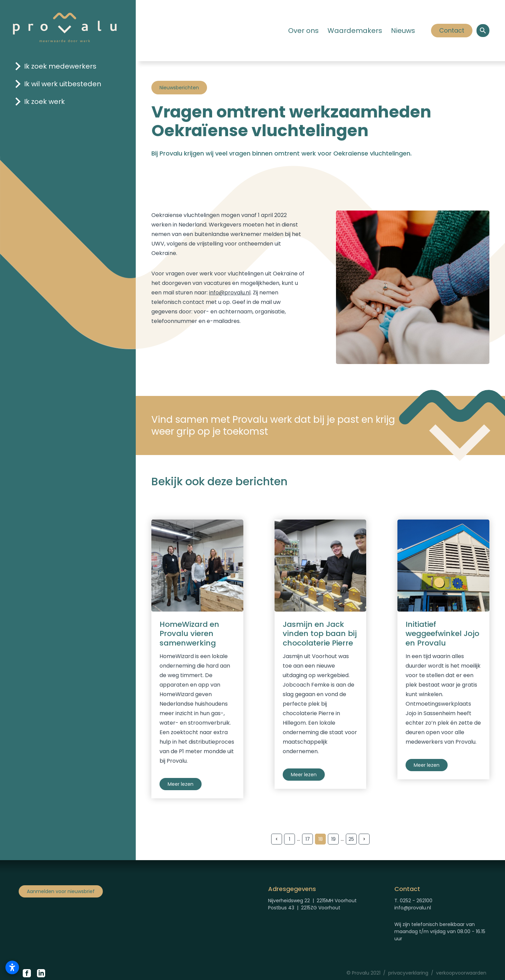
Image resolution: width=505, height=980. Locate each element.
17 (308, 839)
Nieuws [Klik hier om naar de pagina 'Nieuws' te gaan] (403, 31)
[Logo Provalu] (65, 27)
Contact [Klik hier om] (452, 30)
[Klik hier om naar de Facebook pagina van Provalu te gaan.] (27, 973)
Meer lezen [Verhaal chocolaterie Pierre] (304, 775)
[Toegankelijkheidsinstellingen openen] (12, 967)
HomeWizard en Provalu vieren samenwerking (189, 634)
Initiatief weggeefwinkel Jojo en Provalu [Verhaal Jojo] (442, 634)
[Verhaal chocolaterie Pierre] (321, 566)
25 (351, 839)
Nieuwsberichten (179, 88)
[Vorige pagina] (277, 839)
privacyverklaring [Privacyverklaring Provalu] (408, 973)
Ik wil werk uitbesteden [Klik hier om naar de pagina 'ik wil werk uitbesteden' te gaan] (63, 84)
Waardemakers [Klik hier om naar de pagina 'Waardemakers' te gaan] (355, 31)
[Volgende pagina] (364, 839)
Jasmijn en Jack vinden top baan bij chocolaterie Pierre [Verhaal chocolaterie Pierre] (320, 634)
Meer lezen (181, 784)
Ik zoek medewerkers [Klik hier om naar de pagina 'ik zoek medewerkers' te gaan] (60, 66)
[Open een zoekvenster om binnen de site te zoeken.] (483, 31)
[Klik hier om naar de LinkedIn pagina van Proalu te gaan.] (41, 973)
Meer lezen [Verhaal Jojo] (427, 765)
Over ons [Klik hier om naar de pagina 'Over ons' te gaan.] (303, 31)
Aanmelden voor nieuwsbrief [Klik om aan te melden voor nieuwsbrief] (61, 891)
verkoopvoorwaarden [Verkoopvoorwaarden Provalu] (461, 973)
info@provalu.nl (230, 293)
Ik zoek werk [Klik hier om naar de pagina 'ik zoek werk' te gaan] (44, 102)
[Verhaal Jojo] (443, 566)
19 (333, 839)
